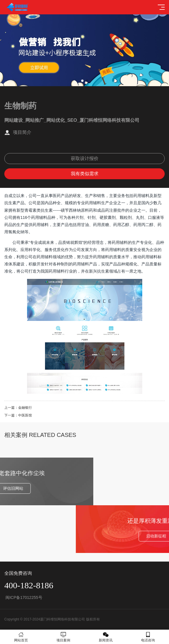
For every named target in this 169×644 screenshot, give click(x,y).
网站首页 (21, 637)
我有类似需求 (85, 174)
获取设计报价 (85, 158)
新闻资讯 (106, 637)
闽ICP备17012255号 (23, 597)
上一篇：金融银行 (18, 408)
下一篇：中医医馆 (18, 415)
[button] (82, 81)
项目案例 (63, 637)
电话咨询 (148, 637)
